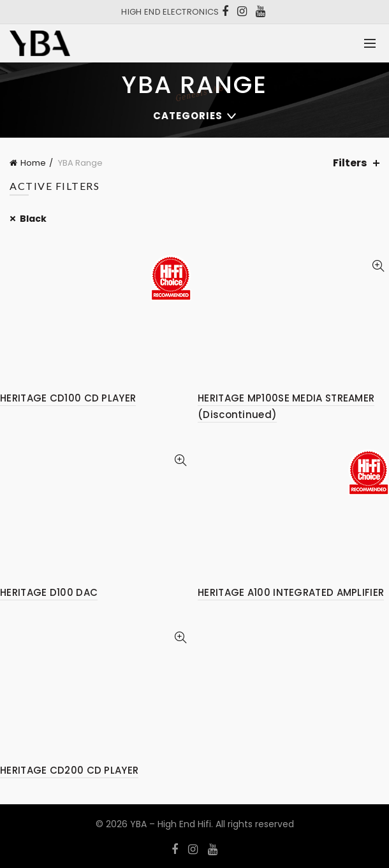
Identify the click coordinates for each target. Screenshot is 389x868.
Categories (188, 116)
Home (33, 163)
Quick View (378, 266)
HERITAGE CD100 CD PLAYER (68, 398)
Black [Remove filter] (33, 219)
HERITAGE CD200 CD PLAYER (69, 770)
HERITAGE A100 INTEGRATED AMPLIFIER (291, 592)
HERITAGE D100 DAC (49, 592)
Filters (350, 163)
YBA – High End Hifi (171, 824)
